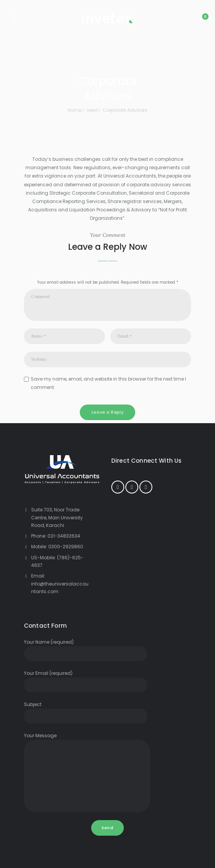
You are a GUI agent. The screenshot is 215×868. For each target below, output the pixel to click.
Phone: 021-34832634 (56, 536)
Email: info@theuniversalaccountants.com (60, 584)
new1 (92, 110)
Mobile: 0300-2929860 (57, 547)
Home (74, 110)
